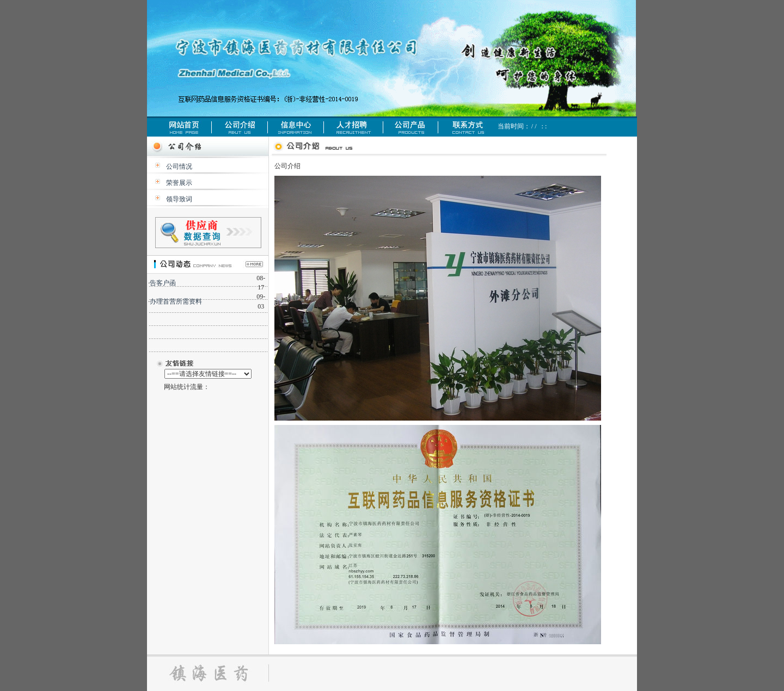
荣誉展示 (179, 183)
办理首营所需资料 (176, 301)
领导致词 (179, 199)
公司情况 (179, 166)
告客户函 (163, 283)
